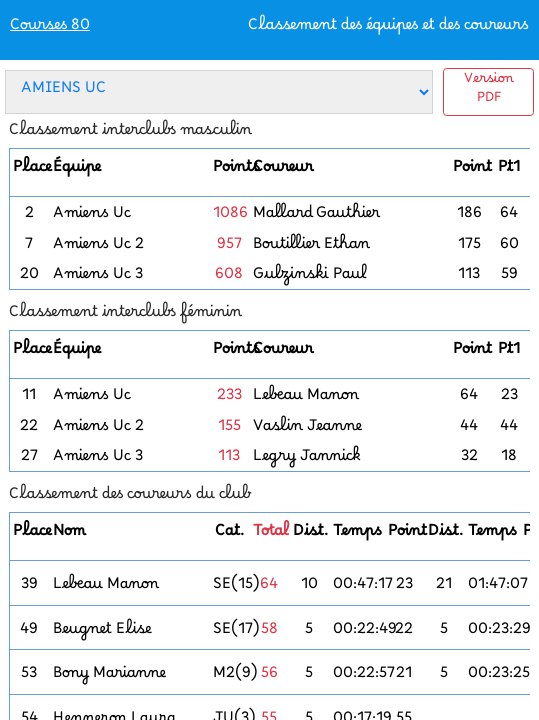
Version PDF (489, 91)
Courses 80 (50, 30)
